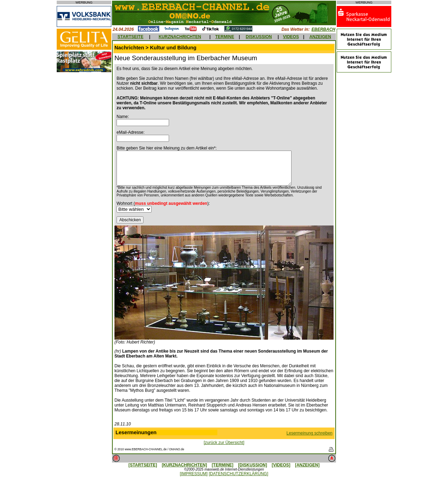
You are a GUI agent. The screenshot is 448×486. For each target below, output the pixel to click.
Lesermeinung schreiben (310, 433)
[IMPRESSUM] (194, 474)
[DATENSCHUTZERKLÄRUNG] (238, 474)
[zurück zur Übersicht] (224, 443)
